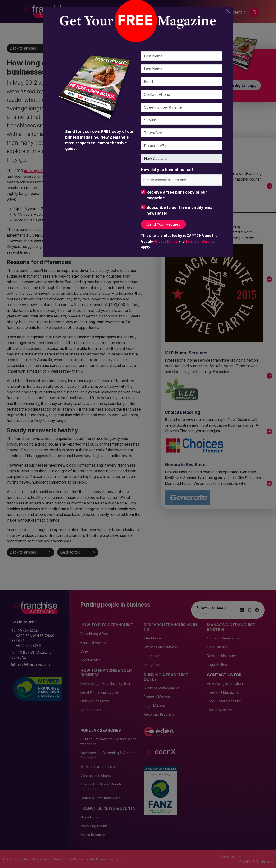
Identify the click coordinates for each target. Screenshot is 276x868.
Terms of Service (200, 241)
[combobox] (182, 180)
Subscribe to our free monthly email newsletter (180, 210)
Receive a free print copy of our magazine (177, 195)
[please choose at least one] (172, 180)
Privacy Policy (166, 241)
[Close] (228, 11)
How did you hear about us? (167, 170)
